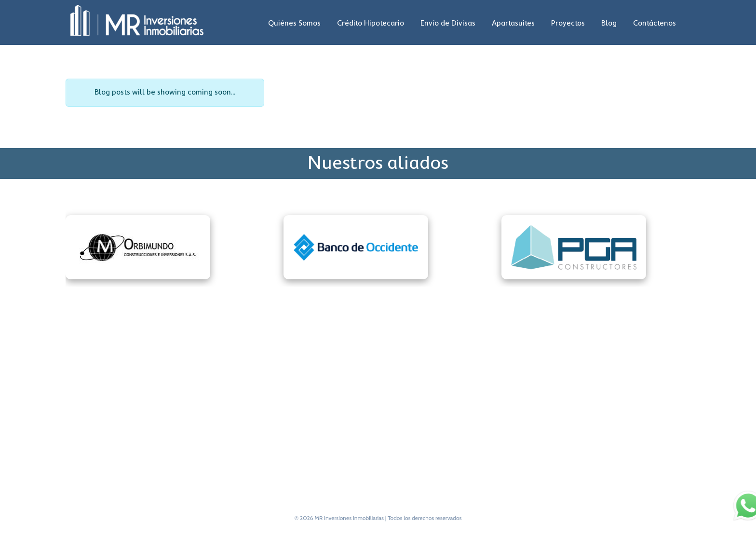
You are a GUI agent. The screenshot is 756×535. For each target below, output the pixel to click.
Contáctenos (655, 24)
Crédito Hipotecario (371, 24)
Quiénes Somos (294, 24)
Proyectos (568, 24)
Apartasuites (513, 24)
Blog (609, 24)
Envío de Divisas (448, 24)
